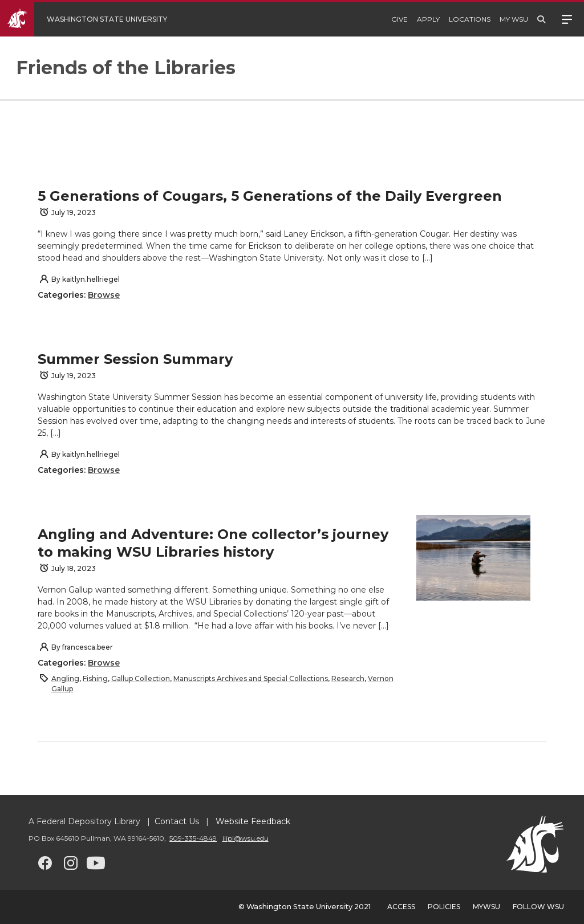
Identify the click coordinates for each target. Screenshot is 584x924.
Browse (104, 295)
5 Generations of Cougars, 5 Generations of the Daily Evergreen (270, 196)
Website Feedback (252, 821)
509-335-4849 (193, 838)
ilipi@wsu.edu (246, 838)
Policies (444, 907)
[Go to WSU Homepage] (92, 19)
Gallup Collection (141, 678)
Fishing (95, 678)
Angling (65, 678)
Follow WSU (538, 907)
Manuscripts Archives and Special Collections (251, 678)
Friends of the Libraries (126, 68)
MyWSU (486, 907)
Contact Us (177, 821)
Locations (470, 19)
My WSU (514, 19)
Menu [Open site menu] (567, 18)
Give (400, 19)
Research (348, 678)
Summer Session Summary (135, 359)
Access (401, 907)
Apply (428, 19)
